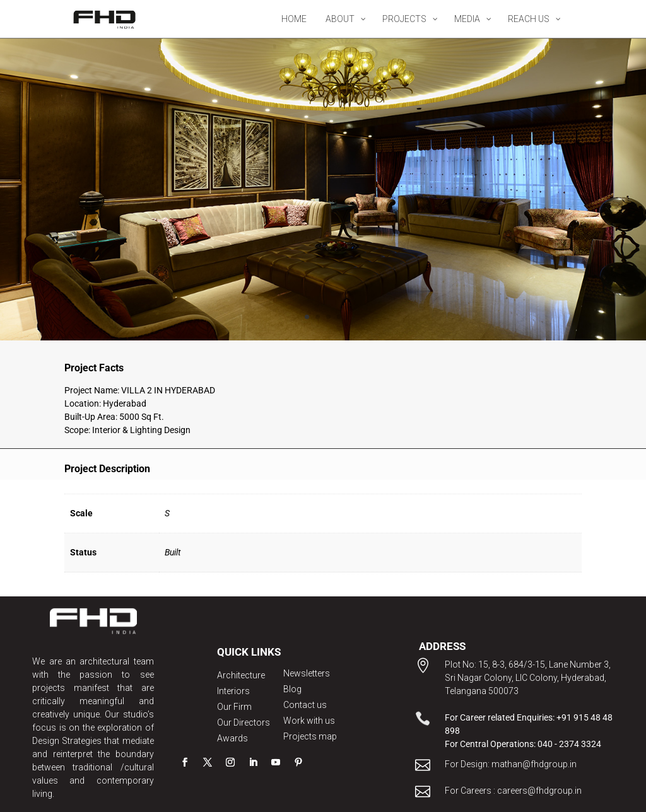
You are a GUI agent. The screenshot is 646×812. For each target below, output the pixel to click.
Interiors (233, 691)
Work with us (309, 721)
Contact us (305, 705)
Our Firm (234, 707)
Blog (292, 689)
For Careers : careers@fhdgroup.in (513, 791)
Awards (232, 738)
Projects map (310, 736)
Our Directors (244, 722)
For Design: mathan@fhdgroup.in (511, 764)
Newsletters (307, 673)
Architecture (241, 675)
